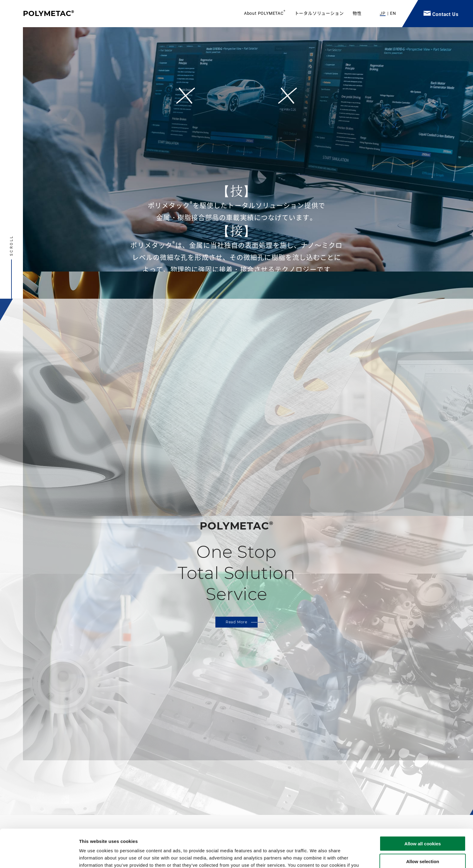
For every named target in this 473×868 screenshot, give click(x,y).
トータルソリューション (319, 13)
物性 (357, 13)
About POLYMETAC (265, 13)
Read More (237, 622)
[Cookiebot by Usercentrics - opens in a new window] (39, 856)
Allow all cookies (423, 808)
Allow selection (422, 826)
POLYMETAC (49, 13)
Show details (317, 856)
